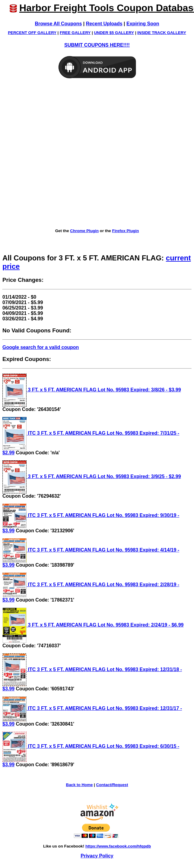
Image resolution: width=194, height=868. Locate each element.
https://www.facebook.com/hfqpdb (118, 846)
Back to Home (80, 785)
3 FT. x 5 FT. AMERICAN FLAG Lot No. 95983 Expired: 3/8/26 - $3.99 (92, 390)
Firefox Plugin (125, 231)
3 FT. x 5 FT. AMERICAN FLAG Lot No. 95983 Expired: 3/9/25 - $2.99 (92, 476)
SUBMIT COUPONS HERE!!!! (97, 45)
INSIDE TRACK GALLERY (162, 33)
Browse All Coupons (59, 24)
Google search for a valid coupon (41, 347)
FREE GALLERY (75, 33)
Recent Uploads (104, 24)
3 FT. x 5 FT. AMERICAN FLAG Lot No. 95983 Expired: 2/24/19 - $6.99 (93, 625)
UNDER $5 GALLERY (114, 33)
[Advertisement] (71, 154)
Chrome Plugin (84, 231)
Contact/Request (112, 785)
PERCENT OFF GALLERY (32, 33)
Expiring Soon (143, 24)
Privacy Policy (97, 856)
